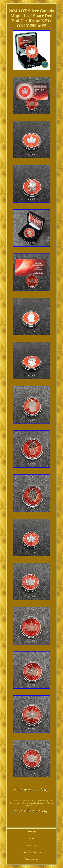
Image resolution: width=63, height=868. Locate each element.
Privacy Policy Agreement (31, 852)
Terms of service (32, 859)
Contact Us (31, 845)
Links (31, 838)
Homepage (31, 831)
